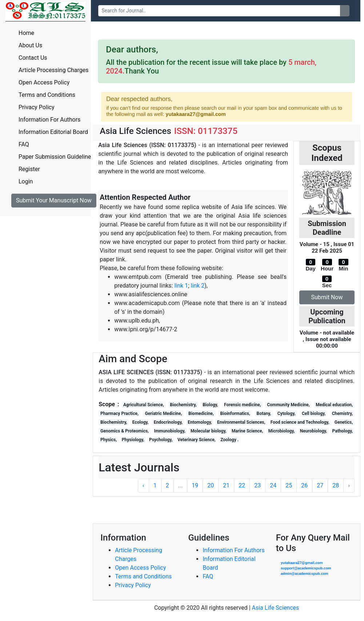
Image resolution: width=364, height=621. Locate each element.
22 (242, 485)
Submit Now (327, 297)
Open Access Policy (44, 82)
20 (211, 485)
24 (273, 485)
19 (195, 485)
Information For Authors (49, 120)
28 (336, 485)
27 (320, 485)
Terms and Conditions (47, 95)
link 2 (197, 286)
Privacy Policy (37, 107)
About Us (30, 45)
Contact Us (33, 58)
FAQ (24, 144)
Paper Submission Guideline (55, 157)
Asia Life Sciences (276, 608)
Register (29, 169)
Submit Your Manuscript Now (54, 200)
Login (26, 181)
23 (257, 485)
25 (289, 485)
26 (304, 485)
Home (26, 33)
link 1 (181, 286)
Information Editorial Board (53, 132)
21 (226, 485)
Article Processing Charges (54, 70)
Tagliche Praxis (183, 471)
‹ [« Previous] (143, 485)
